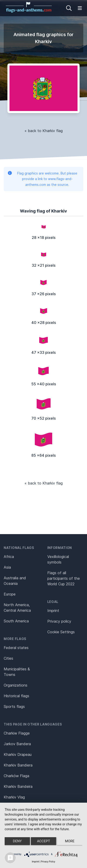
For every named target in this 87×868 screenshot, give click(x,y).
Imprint (53, 611)
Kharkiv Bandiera (18, 765)
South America (16, 621)
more (70, 841)
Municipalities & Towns (17, 672)
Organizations (16, 685)
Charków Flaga (16, 776)
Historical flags (16, 696)
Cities (8, 658)
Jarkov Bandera (17, 744)
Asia (7, 567)
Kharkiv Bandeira (18, 786)
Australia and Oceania (15, 581)
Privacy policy (59, 621)
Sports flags (14, 706)
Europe (10, 594)
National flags (19, 548)
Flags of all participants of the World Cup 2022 (64, 578)
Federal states (16, 648)
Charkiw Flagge (17, 733)
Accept (43, 841)
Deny (17, 841)
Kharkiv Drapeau (18, 754)
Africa (9, 557)
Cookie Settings (61, 632)
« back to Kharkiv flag (44, 131)
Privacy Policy (48, 862)
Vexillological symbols (58, 559)
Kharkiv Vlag (14, 797)
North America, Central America (17, 608)
